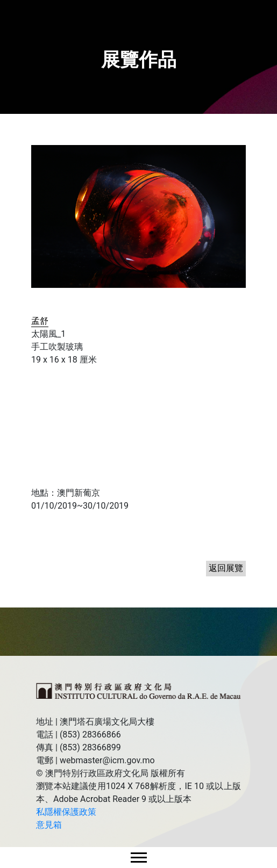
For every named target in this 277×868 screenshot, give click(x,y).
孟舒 (40, 321)
